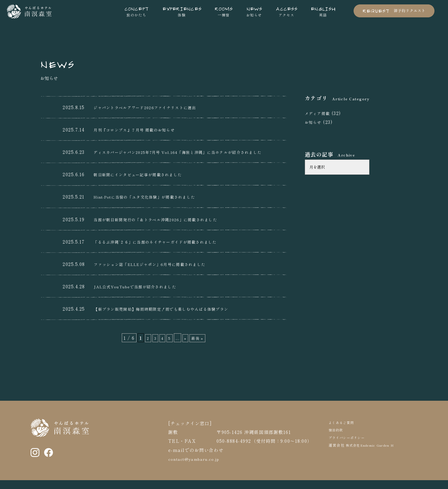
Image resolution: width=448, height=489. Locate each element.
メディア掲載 (319, 113)
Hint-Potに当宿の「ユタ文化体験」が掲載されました (154, 206)
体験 (182, 11)
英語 (323, 11)
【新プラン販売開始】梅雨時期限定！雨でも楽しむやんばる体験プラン (172, 318)
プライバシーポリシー (350, 446)
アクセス (286, 11)
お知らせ (254, 11)
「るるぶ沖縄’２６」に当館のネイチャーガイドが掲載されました (165, 250)
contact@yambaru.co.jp (198, 468)
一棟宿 (224, 11)
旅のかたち (137, 11)
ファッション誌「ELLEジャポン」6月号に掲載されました (159, 273)
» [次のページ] (185, 347)
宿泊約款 (337, 439)
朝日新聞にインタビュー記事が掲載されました (145, 183)
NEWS (61, 63)
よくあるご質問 (344, 431)
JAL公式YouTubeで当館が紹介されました (142, 295)
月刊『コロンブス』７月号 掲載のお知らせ (140, 129)
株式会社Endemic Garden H (375, 454)
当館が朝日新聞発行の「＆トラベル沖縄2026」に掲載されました (165, 228)
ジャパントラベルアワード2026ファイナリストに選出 (153, 107)
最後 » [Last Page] (198, 347)
